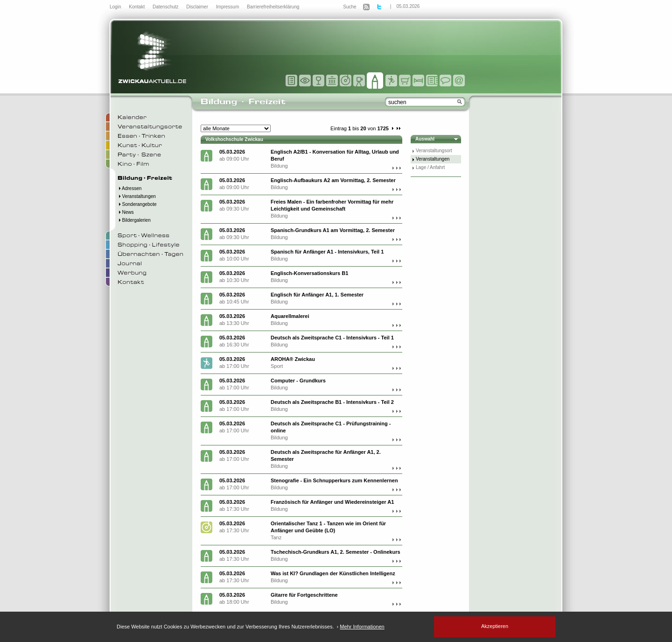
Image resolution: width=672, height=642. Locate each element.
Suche (350, 7)
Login (116, 7)
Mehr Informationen (362, 627)
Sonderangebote (137, 204)
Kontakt (137, 7)
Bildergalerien (134, 220)
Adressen (129, 188)
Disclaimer (198, 7)
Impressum (228, 7)
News (126, 212)
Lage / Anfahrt (430, 167)
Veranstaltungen (137, 196)
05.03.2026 (408, 6)
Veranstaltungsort (434, 151)
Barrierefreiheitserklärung (273, 7)
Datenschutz (166, 7)
